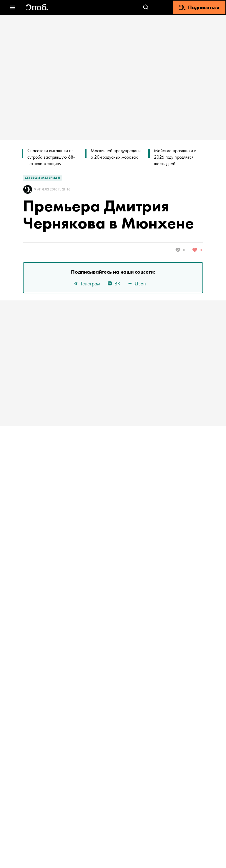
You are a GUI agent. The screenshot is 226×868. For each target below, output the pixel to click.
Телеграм (87, 283)
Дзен (137, 283)
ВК (114, 283)
